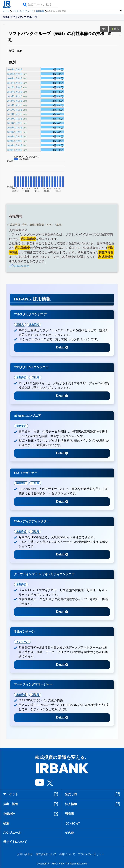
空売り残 (93, 794)
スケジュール (12, 833)
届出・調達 (31, 804)
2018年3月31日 (15, 119)
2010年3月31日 (15, 83)
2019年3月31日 (15, 123)
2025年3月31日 (15, 150)
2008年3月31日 (15, 74)
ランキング (73, 823)
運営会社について (46, 854)
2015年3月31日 (15, 105)
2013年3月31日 (15, 96)
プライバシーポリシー (91, 854)
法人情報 (93, 804)
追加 (115, 29)
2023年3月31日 (15, 141)
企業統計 (31, 814)
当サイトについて (15, 842)
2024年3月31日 (15, 146)
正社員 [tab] (20, 325)
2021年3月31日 (15, 132)
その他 (70, 833)
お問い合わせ (25, 854)
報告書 (70, 814)
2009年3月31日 (15, 79)
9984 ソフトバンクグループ (20, 17)
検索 (6, 823)
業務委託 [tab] (34, 325)
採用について (67, 854)
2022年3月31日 (15, 137)
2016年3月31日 (15, 110)
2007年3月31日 (15, 70)
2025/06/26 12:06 (21, 266)
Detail (62, 347)
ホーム (6, 11)
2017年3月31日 (15, 114)
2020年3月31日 (15, 128)
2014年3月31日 (15, 101)
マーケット (31, 794)
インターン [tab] (22, 642)
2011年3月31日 (15, 87)
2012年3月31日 (15, 92)
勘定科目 (40, 11)
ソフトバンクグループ (23, 11)
